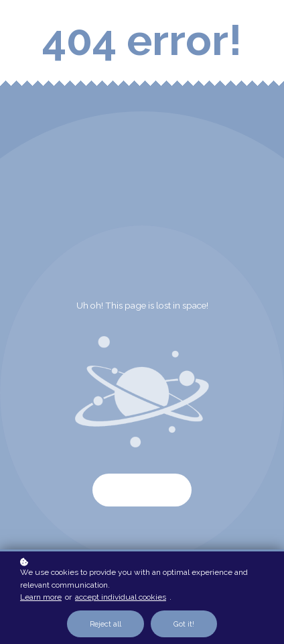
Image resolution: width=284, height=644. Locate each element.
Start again (142, 490)
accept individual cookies (121, 597)
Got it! (184, 624)
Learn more (41, 597)
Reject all (105, 624)
